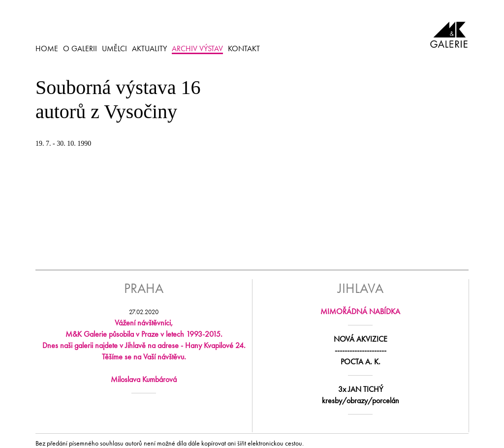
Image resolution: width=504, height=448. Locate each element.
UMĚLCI (114, 48)
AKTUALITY (149, 48)
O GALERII (80, 48)
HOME (47, 48)
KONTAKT (244, 48)
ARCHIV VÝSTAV (197, 48)
